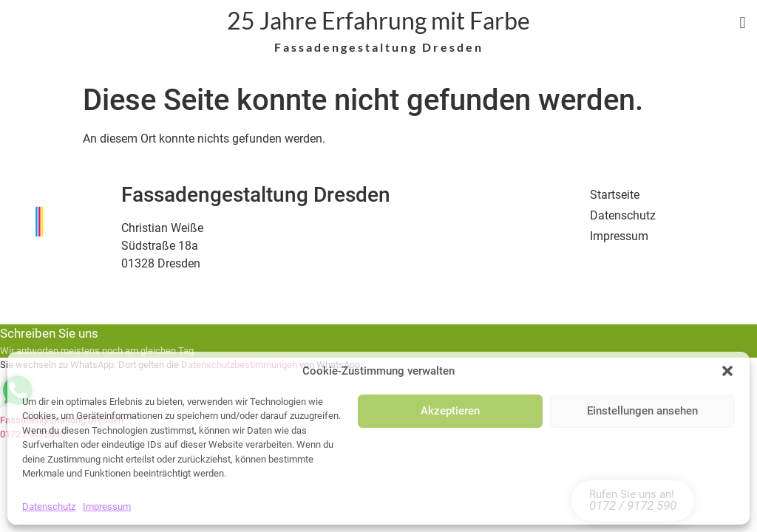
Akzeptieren (450, 411)
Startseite (615, 195)
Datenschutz (49, 507)
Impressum (107, 507)
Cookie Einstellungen (644, 267)
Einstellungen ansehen (642, 411)
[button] (727, 371)
